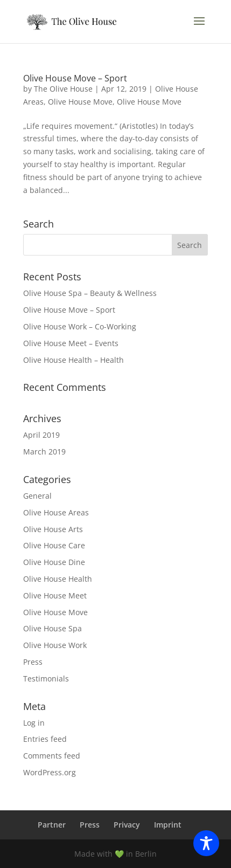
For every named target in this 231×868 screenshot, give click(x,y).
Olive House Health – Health (73, 360)
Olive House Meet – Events (71, 343)
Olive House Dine (54, 562)
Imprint (168, 825)
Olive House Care (54, 545)
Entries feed (45, 739)
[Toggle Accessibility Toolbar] (206, 843)
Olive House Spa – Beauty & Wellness (90, 293)
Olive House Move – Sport (75, 78)
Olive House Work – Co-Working (80, 326)
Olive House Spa (52, 628)
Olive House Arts (53, 529)
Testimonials (46, 678)
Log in (34, 723)
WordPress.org (50, 772)
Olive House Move (80, 102)
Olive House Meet (55, 595)
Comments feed (52, 756)
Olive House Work (55, 645)
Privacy (127, 825)
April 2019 (41, 435)
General (37, 496)
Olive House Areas (56, 512)
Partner (52, 825)
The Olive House (63, 89)
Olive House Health (58, 579)
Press (33, 662)
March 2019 (44, 452)
